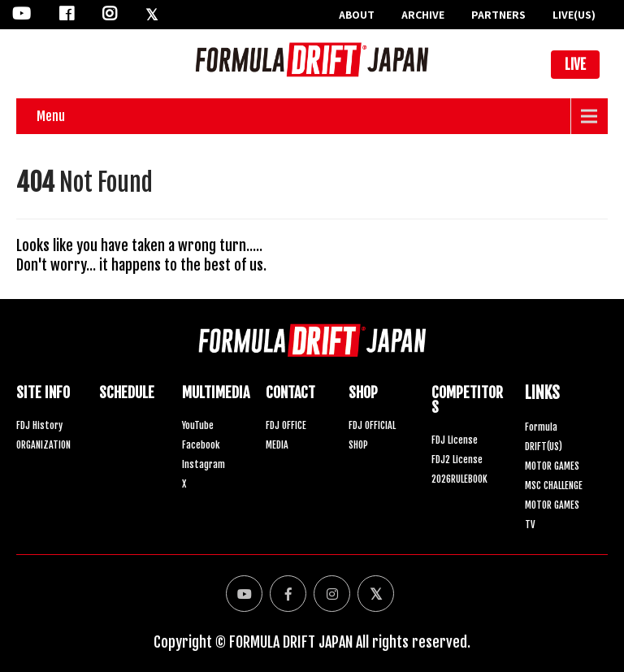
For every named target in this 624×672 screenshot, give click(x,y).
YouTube (198, 425)
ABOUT (357, 15)
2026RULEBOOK (459, 479)
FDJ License (455, 440)
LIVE (575, 65)
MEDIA (277, 445)
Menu (51, 116)
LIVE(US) (574, 15)
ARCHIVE (423, 15)
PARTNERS (498, 15)
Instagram (204, 464)
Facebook (201, 445)
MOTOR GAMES (552, 466)
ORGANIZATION (43, 445)
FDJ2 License (457, 460)
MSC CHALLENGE (554, 486)
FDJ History (39, 425)
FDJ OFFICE (286, 425)
